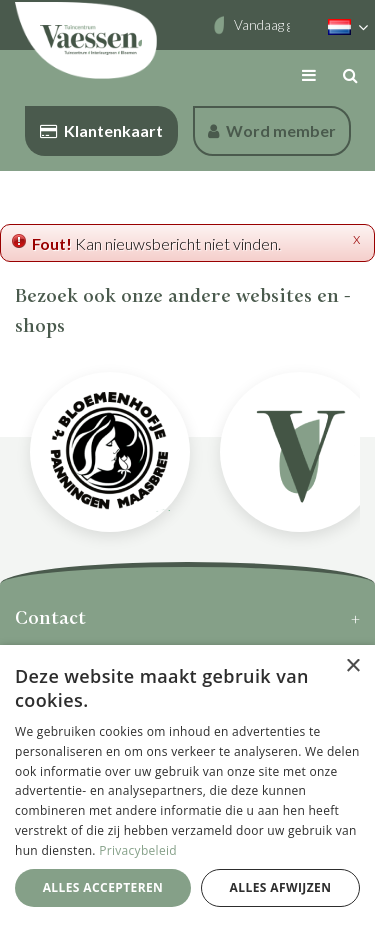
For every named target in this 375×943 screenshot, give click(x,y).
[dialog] (187, 794)
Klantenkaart (101, 130)
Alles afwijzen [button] (281, 887)
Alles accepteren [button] (103, 887)
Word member (272, 130)
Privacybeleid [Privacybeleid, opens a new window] (138, 850)
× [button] (352, 666)
